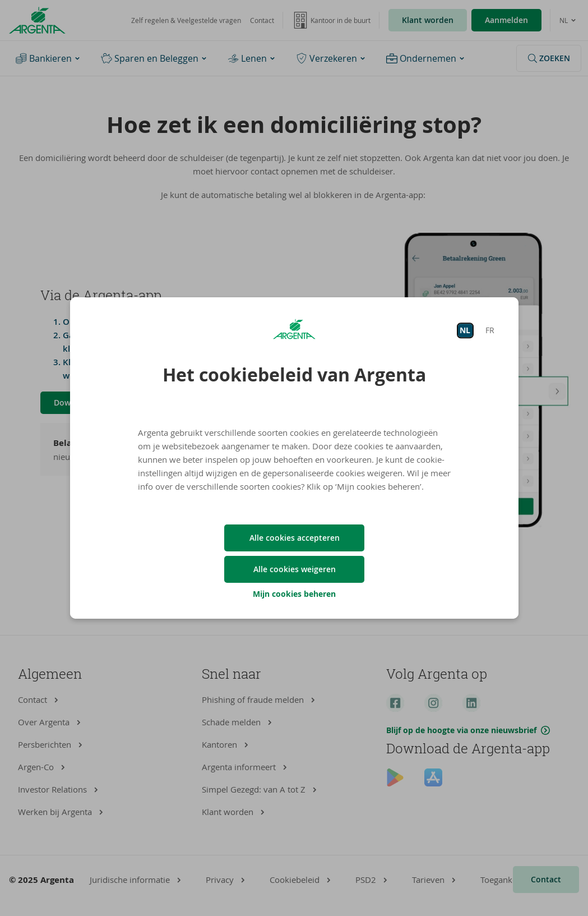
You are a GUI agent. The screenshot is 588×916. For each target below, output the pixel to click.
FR (489, 330)
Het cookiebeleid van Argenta (294, 375)
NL (465, 330)
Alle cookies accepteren (294, 538)
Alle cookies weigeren (294, 569)
